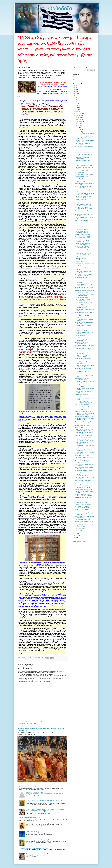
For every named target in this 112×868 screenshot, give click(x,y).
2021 (76, 95)
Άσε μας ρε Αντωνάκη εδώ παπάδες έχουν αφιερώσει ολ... (84, 475)
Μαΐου (77, 128)
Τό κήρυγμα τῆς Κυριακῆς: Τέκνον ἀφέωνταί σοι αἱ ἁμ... (83, 307)
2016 (76, 106)
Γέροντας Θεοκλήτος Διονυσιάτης (83, 297)
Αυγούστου (78, 122)
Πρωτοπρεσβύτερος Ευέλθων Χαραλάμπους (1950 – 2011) (83, 487)
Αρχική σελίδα (42, 721)
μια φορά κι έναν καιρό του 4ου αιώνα (84, 150)
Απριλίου (78, 130)
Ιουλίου (77, 124)
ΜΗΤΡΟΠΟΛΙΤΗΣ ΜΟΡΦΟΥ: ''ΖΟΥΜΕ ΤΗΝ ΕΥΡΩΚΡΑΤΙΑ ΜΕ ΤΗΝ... (84, 147)
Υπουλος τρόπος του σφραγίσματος (84, 489)
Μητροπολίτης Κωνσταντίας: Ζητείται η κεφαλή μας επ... (84, 272)
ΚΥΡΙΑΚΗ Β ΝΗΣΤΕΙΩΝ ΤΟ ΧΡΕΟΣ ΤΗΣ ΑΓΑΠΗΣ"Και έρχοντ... (85, 366)
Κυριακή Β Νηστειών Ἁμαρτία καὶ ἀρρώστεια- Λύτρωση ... (83, 372)
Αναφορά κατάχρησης (79, 542)
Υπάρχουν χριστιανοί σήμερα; (33, 832)
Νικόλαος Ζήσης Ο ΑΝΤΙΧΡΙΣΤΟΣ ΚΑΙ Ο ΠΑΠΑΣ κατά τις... (85, 453)
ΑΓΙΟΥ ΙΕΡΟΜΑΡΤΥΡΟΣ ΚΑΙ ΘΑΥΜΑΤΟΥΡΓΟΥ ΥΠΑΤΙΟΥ (83, 247)
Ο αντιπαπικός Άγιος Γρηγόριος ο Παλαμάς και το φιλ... (83, 300)
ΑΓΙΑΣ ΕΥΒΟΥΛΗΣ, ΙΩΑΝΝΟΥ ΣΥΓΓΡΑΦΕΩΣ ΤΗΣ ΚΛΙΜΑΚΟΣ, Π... (84, 440)
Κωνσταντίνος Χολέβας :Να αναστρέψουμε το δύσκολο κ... (83, 177)
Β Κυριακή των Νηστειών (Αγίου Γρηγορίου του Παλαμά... (83, 336)
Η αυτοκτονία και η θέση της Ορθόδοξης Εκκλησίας (38, 840)
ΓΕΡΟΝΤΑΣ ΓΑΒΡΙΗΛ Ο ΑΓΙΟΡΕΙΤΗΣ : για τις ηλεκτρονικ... (84, 181)
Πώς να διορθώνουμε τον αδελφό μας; (84, 175)
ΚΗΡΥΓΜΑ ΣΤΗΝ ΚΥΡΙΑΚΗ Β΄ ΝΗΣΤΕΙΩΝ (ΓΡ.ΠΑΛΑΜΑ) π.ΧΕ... (84, 405)
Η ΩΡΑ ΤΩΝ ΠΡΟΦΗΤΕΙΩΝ (82, 171)
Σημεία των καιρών (80, 427)
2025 (76, 87)
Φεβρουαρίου (79, 529)
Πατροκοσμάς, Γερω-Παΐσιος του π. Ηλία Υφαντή (37, 823)
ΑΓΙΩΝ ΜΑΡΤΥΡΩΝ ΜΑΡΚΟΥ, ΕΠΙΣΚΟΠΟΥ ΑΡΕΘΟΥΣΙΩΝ (83, 510)
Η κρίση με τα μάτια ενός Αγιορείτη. (83, 504)
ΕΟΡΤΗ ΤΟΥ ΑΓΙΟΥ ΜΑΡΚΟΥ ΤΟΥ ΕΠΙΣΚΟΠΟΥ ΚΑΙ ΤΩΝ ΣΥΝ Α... (83, 507)
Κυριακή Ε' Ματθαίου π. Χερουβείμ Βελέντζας (29, 818)
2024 (76, 89)
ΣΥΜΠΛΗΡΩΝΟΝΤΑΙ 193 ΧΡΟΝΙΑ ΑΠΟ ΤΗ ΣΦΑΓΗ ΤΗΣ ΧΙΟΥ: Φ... (85, 275)
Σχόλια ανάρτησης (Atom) (30, 724)
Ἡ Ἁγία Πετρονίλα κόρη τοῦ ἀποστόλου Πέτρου (30, 787)
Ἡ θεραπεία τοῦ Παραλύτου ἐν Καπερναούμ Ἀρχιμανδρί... (82, 379)
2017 (76, 104)
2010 (76, 537)
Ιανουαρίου (78, 531)
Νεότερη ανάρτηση (22, 721)
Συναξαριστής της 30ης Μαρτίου (83, 425)
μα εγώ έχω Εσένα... (80, 269)
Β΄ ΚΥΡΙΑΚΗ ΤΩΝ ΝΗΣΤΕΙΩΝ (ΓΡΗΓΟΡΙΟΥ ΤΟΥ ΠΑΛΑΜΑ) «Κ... (84, 402)
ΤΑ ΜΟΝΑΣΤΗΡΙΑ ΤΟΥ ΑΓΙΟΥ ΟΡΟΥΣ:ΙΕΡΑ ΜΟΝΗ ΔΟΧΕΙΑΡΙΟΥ (84, 495)
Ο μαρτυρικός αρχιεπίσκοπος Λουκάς (35, 792)
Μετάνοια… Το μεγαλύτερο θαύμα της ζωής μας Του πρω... (84, 340)
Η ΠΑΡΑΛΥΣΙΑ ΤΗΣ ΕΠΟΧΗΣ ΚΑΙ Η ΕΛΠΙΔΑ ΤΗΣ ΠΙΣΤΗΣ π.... (84, 349)
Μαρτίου (78, 132)
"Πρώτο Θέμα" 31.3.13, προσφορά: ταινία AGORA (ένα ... (83, 144)
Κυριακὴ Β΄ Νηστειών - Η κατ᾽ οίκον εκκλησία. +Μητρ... (84, 326)
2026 (76, 85)
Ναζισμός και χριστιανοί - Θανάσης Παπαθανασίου (83, 211)
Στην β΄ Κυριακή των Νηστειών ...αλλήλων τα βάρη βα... (82, 330)
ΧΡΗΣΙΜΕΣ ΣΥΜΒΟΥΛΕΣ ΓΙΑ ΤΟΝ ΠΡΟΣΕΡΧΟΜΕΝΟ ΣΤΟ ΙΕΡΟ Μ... (84, 165)
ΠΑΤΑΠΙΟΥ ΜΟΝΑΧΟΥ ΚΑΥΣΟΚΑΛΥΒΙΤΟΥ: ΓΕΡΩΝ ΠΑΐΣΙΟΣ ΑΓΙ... (85, 201)
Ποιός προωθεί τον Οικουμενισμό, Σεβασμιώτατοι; (83, 158)
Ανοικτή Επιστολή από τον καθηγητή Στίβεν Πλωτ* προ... (84, 155)
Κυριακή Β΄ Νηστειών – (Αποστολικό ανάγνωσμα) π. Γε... (84, 369)
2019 (76, 100)
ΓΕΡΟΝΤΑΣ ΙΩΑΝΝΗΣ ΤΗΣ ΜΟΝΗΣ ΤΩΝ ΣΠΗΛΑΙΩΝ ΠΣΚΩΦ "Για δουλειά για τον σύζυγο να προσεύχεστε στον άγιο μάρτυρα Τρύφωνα (45, 810)
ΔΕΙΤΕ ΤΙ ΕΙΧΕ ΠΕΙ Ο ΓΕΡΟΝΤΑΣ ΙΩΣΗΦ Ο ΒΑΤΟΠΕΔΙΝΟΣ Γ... (83, 237)
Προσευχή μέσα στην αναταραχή (83, 520)
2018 (76, 102)
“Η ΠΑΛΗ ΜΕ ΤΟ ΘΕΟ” (81, 173)
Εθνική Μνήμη (24, 660)
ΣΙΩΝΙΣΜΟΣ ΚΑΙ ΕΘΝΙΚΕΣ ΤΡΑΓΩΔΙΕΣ (85, 152)
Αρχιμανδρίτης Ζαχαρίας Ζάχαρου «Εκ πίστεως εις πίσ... (84, 526)
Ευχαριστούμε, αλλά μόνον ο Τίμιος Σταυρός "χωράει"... (83, 303)
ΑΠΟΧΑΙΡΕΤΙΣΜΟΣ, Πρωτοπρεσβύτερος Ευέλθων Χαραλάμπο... (85, 295)
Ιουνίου (77, 126)
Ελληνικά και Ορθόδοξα (45, 8)
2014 (76, 110)
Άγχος (77, 256)
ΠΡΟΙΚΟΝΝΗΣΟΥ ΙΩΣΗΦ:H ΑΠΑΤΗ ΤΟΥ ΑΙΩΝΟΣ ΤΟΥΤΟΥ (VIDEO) (85, 194)
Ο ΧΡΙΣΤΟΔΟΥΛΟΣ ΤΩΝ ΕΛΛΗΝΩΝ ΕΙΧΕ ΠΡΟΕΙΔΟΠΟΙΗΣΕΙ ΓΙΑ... (84, 498)
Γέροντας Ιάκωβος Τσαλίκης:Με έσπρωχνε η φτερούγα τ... (83, 462)
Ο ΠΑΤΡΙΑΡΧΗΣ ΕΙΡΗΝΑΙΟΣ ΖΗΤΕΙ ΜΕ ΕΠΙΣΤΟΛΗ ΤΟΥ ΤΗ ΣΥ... (85, 291)
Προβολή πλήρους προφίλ (79, 79)
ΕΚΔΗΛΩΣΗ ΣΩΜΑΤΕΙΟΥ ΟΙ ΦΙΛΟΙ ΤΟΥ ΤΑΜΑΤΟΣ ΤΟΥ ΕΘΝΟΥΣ (34, 848)
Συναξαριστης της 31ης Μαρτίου (83, 235)
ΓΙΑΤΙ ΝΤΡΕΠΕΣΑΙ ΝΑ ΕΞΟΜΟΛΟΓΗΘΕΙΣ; (81, 259)
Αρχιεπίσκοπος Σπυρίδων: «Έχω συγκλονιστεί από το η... (83, 278)
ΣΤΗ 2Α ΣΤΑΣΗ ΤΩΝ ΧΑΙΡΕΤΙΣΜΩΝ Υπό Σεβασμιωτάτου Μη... (84, 502)
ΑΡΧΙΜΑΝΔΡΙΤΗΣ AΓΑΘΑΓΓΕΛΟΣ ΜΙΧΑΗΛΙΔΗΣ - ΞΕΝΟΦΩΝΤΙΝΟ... (84, 205)
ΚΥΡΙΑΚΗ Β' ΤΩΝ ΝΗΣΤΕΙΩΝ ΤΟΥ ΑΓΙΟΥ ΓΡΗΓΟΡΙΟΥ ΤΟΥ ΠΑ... (83, 254)
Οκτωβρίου (78, 118)
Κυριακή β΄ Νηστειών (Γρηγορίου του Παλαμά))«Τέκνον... (84, 359)
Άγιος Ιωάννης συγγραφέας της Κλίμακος (85, 417)
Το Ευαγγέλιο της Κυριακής (82, 226)
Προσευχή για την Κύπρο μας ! (82, 484)
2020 (76, 98)
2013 (76, 112)
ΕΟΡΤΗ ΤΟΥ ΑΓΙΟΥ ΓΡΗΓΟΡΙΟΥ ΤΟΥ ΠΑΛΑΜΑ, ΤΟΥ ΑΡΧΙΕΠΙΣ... (84, 229)
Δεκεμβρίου (78, 114)
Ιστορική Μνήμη (31, 660)
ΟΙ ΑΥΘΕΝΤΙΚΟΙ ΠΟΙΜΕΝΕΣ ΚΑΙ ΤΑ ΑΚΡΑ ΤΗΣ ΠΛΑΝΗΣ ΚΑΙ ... (84, 409)
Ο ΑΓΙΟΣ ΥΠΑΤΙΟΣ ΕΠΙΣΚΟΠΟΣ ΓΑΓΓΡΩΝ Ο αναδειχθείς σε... (83, 232)
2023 (76, 91)
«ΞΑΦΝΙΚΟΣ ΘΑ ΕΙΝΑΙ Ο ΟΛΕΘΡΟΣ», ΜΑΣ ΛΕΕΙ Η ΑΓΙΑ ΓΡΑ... (84, 187)
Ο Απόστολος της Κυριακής (82, 224)
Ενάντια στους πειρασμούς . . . (82, 267)
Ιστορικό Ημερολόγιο (39, 660)
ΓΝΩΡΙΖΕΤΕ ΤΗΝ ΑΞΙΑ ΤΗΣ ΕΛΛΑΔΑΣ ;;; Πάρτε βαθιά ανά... (84, 433)
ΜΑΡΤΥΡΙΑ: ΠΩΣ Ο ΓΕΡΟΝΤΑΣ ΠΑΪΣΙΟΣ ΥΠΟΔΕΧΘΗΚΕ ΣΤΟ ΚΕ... (84, 208)
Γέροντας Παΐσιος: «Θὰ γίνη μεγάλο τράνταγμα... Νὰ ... (83, 241)
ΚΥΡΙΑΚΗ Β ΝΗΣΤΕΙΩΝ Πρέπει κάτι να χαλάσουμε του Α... (84, 353)
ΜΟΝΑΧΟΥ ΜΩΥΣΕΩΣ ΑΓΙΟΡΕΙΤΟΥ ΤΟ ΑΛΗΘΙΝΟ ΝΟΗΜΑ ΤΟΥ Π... (85, 414)
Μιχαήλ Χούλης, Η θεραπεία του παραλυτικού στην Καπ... (83, 221)
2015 (76, 108)
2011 (76, 535)
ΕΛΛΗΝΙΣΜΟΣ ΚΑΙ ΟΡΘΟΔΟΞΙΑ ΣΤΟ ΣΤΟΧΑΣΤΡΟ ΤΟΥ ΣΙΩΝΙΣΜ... (84, 430)
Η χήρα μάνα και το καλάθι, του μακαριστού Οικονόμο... (82, 244)
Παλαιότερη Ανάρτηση (62, 721)
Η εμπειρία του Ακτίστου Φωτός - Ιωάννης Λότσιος (83, 161)
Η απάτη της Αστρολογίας (81, 262)
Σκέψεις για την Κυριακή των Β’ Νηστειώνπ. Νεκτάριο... (82, 343)
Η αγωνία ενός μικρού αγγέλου (82, 456)
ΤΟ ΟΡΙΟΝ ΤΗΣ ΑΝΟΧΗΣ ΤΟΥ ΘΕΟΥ (84, 411)
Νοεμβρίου (78, 116)
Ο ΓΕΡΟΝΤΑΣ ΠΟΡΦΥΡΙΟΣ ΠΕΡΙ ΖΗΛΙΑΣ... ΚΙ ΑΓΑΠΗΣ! (83, 197)
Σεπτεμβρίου (79, 120)
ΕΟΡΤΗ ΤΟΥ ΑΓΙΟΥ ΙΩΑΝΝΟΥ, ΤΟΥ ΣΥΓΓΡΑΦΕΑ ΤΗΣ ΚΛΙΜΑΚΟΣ (84, 436)
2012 (76, 533)
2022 (76, 93)
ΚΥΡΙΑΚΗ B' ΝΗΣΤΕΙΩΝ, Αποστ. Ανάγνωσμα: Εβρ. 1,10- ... (83, 356)
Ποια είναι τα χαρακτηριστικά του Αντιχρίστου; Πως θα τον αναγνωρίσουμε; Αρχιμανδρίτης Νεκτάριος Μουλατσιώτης (43, 855)
